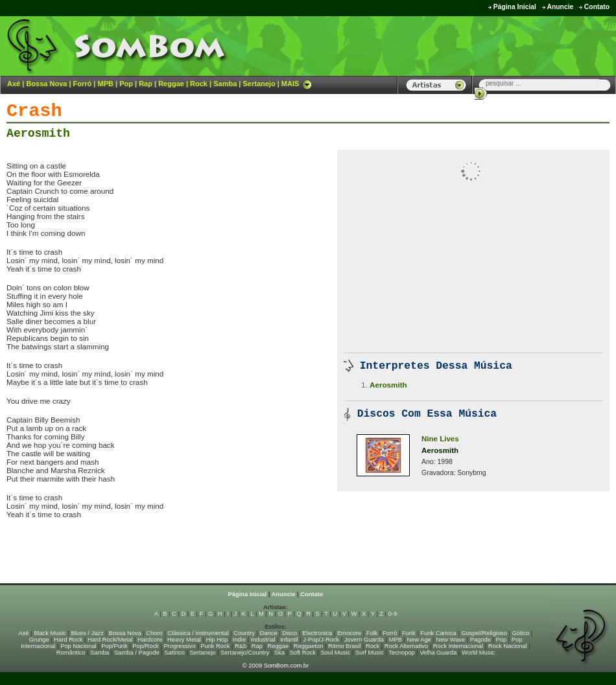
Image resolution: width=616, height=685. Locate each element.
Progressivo (179, 646)
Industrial (263, 640)
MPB (106, 84)
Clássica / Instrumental (198, 633)
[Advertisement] (158, 556)
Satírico (174, 653)
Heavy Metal (184, 640)
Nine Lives (440, 439)
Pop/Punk (114, 646)
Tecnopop (401, 653)
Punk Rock (215, 646)
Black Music (50, 633)
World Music (478, 653)
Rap (146, 84)
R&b (241, 646)
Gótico (521, 633)
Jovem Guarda (364, 640)
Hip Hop (217, 640)
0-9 (393, 614)
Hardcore (150, 640)
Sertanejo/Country (245, 653)
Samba (225, 84)
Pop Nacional (78, 646)
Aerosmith (38, 134)
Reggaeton (309, 646)
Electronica (317, 633)
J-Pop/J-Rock (321, 640)
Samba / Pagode (137, 653)
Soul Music (336, 653)
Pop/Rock (145, 646)
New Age (419, 640)
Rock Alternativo (406, 646)
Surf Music (370, 653)
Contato (597, 7)
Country (244, 633)
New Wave (450, 640)
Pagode (480, 640)
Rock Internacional (458, 646)
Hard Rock (68, 640)
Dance (269, 633)
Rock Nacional (508, 646)
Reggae (171, 84)
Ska (279, 653)
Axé (14, 84)
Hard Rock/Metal (110, 640)
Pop (126, 84)
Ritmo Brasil (344, 646)
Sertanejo (259, 84)
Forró (83, 84)
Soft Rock (303, 653)
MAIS (297, 84)
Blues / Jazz (88, 633)
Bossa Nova (46, 84)
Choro (154, 633)
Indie (239, 640)
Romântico (71, 653)
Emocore (349, 633)
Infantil (289, 640)
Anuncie (560, 7)
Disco (290, 633)
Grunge (39, 640)
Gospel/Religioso (484, 633)
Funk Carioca (438, 633)
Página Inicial (515, 7)
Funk (409, 633)
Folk (372, 633)
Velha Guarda (438, 653)
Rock (199, 84)
